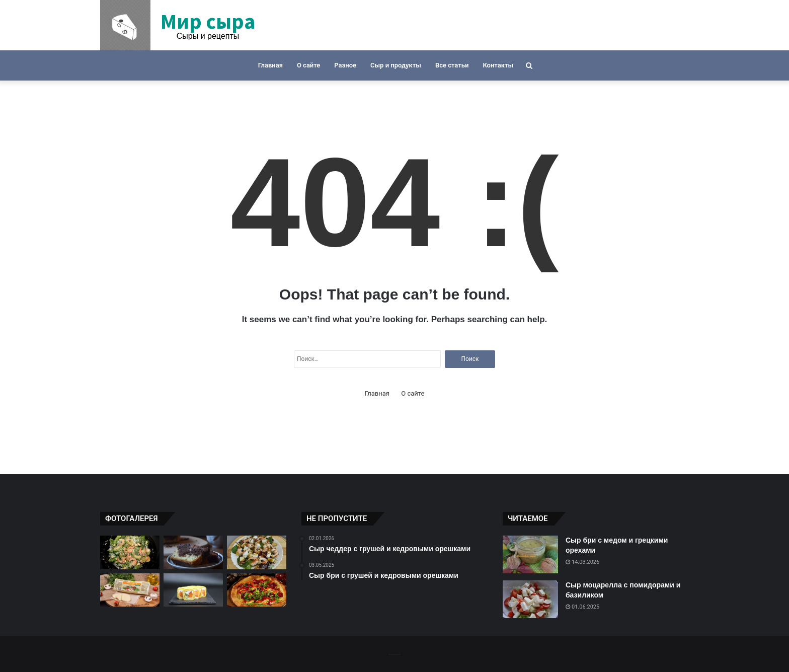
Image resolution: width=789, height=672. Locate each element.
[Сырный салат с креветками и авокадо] (130, 552)
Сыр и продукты (396, 65)
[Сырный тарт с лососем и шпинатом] (193, 590)
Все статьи (452, 65)
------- (394, 654)
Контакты (498, 65)
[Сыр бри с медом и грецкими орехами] (530, 554)
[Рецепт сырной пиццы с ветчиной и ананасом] (257, 590)
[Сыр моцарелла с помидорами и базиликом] (530, 599)
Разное (345, 65)
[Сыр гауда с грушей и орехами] (257, 552)
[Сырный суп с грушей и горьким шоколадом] (193, 552)
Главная (270, 65)
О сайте (308, 65)
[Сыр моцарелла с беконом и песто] (130, 590)
